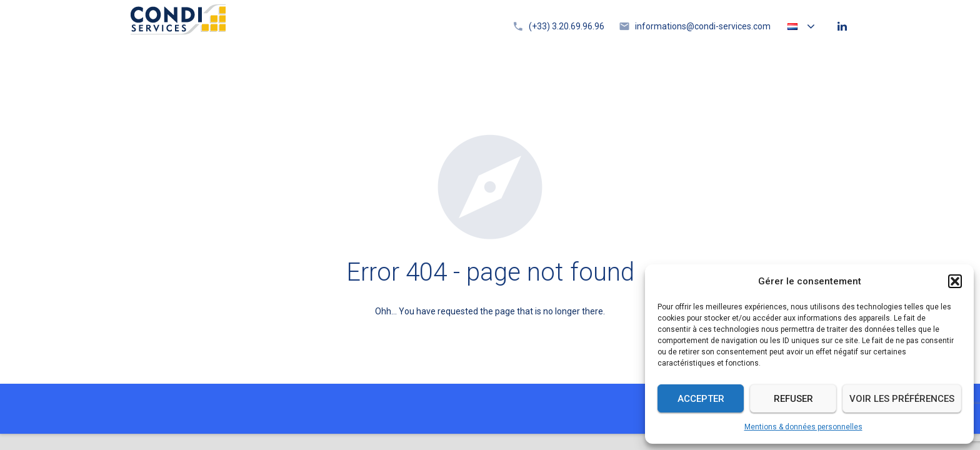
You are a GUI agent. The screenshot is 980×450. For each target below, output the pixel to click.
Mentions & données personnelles (803, 427)
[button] (955, 281)
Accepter (701, 399)
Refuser (793, 399)
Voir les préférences (902, 399)
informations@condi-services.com (703, 26)
